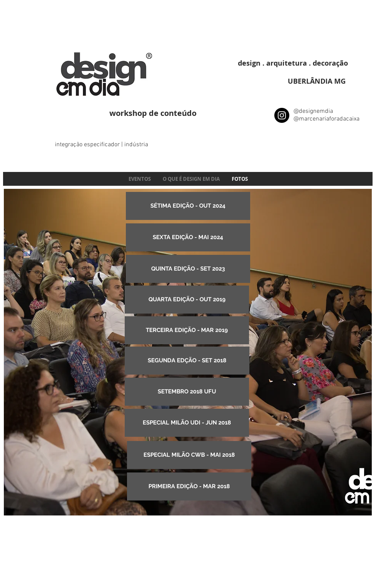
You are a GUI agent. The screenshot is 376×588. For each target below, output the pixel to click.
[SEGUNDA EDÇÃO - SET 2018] (187, 361)
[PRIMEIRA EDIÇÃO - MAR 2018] (189, 486)
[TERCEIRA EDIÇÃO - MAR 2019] (187, 330)
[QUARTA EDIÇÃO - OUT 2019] (187, 300)
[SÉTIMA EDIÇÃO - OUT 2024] (188, 206)
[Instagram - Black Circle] (282, 115)
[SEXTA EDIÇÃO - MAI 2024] (188, 237)
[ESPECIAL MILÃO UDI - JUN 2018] (187, 423)
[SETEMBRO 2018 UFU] (187, 392)
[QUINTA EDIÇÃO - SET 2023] (188, 269)
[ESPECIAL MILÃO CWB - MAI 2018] (189, 455)
